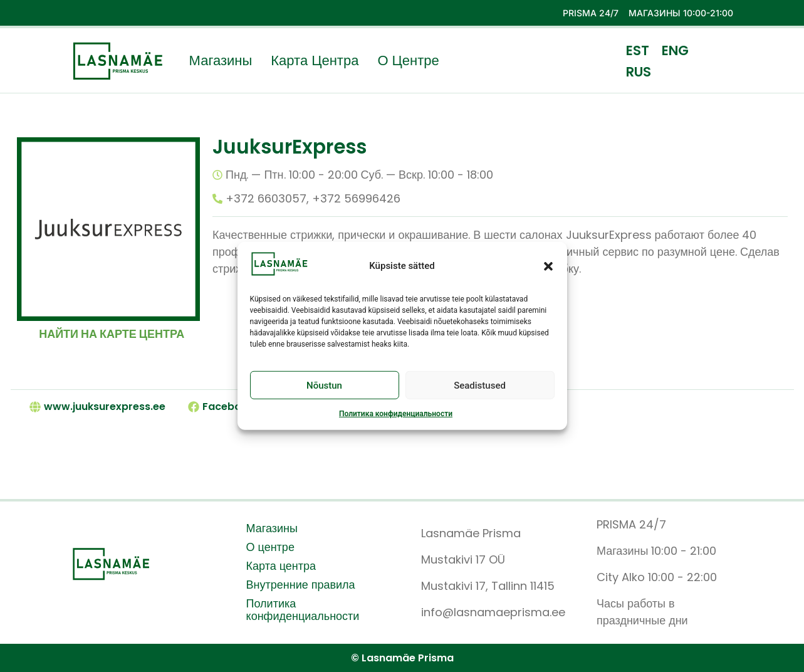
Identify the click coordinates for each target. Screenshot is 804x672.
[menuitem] (638, 50)
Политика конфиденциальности (396, 414)
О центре (408, 61)
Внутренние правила (301, 585)
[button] (548, 266)
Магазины (221, 61)
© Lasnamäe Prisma (402, 658)
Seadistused (480, 386)
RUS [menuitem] (639, 71)
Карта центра (315, 61)
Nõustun (324, 386)
